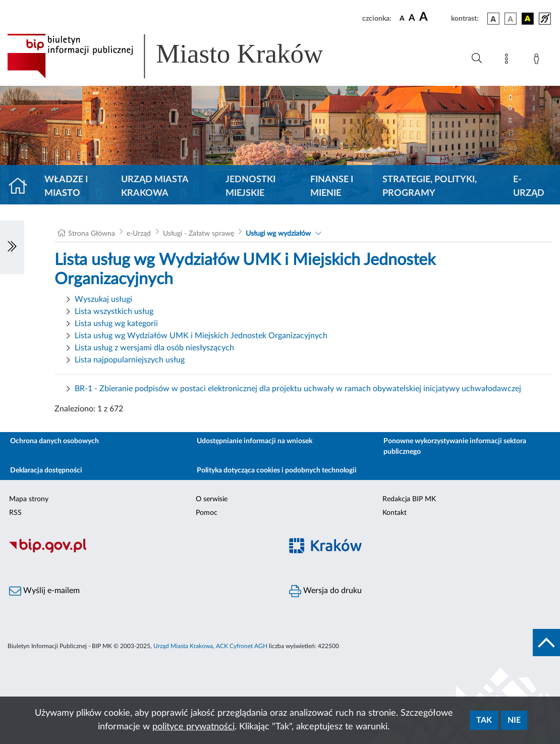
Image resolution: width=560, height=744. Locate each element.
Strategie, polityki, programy (430, 187)
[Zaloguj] (538, 61)
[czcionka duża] (434, 17)
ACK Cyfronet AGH (242, 646)
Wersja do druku (325, 591)
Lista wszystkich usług (114, 311)
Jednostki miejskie (250, 187)
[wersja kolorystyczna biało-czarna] (511, 19)
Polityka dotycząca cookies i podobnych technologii (277, 470)
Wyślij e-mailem (44, 591)
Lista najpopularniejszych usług (130, 360)
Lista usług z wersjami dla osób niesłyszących (154, 348)
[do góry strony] (546, 643)
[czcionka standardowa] (402, 18)
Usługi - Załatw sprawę (199, 234)
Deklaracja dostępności (46, 470)
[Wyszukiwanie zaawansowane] (477, 59)
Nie (514, 720)
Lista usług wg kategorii (116, 324)
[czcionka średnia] (412, 18)
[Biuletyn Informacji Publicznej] (140, 551)
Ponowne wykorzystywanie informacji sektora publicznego (455, 446)
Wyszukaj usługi (103, 299)
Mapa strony (29, 499)
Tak (484, 720)
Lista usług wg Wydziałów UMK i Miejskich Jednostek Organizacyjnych (201, 336)
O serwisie (212, 499)
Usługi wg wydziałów (278, 234)
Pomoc (207, 513)
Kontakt (395, 513)
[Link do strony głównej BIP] (180, 56)
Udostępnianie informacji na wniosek (255, 441)
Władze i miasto (66, 187)
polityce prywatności (193, 727)
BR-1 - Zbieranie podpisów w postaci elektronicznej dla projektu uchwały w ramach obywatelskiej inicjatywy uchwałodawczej (298, 389)
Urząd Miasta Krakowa (155, 187)
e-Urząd (529, 187)
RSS (15, 513)
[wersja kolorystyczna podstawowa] (493, 19)
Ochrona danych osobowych (54, 441)
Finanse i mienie (332, 187)
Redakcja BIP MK (409, 499)
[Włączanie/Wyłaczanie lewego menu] (12, 247)
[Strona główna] (22, 187)
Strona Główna (92, 234)
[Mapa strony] (509, 61)
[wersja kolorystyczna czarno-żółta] (528, 19)
